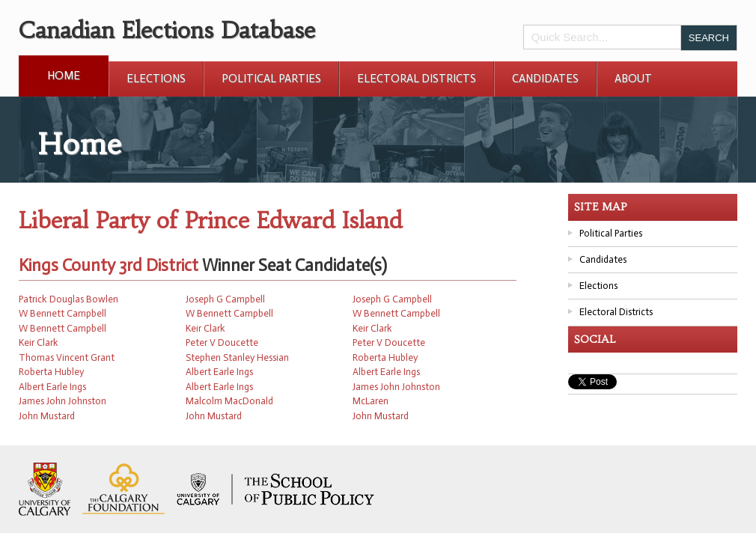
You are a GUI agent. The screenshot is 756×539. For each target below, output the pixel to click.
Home (64, 76)
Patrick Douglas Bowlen (68, 299)
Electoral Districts (417, 79)
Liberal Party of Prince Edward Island (210, 220)
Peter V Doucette (222, 342)
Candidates (545, 79)
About (633, 79)
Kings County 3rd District (109, 265)
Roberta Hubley (385, 357)
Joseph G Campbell (225, 299)
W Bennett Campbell (63, 313)
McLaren (371, 401)
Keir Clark (205, 328)
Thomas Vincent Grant (67, 357)
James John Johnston (396, 387)
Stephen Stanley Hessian (237, 357)
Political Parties (271, 79)
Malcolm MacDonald (229, 401)
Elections (156, 79)
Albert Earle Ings (219, 372)
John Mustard (47, 416)
